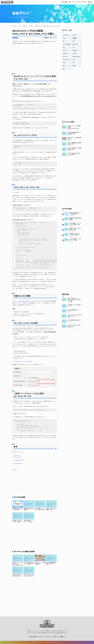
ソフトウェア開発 (66, 44)
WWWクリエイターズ (32, 631)
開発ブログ (90, 2)
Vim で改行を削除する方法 (73, 310)
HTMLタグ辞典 (60, 2)
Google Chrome (76, 56)
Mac (74, 41)
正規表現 (74, 38)
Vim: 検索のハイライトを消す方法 (74, 305)
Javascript (65, 53)
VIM (64, 69)
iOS (73, 60)
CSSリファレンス (68, 2)
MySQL (74, 66)
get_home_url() (18, 457)
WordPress (15, 38)
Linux (64, 63)
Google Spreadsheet (66, 60)
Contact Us (58, 642)
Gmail (64, 38)
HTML (64, 50)
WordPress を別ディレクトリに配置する (23, 361)
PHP (74, 63)
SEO (64, 47)
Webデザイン (75, 50)
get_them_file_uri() (18, 463)
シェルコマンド (66, 35)
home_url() (17, 455)
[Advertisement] (35, 58)
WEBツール (83, 2)
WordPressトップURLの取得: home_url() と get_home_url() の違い (33, 32)
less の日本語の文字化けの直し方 (74, 320)
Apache (74, 53)
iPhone (74, 35)
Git (64, 41)
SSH (64, 66)
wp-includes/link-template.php (31, 201)
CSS (74, 47)
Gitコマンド (77, 2)
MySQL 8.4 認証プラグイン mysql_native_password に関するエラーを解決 (74, 300)
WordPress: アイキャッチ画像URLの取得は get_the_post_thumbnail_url (18, 564)
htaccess (65, 56)
